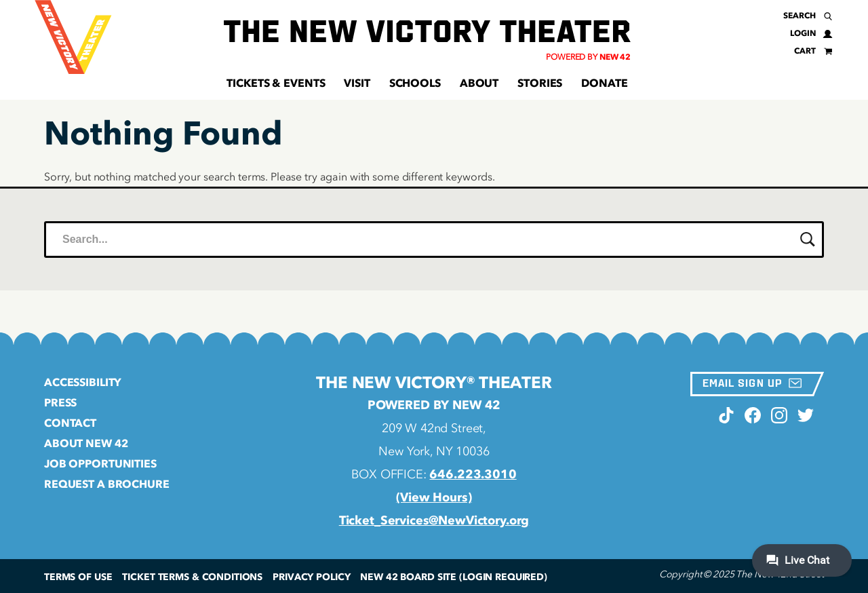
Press (60, 402)
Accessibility (83, 382)
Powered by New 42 (434, 405)
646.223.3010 (473, 474)
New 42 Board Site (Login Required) (454, 577)
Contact (70, 423)
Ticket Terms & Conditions (192, 577)
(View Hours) (434, 497)
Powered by (588, 57)
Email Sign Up (752, 383)
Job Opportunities (100, 463)
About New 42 (86, 443)
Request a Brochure (107, 484)
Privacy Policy (311, 577)
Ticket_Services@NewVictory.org (434, 520)
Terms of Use (78, 577)
